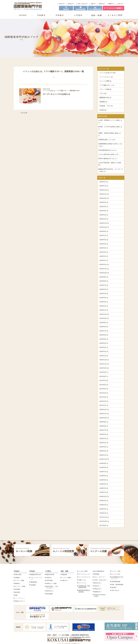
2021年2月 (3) (104, 401)
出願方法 (49, 578)
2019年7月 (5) (104, 472)
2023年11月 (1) (104, 269)
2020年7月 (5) (104, 430)
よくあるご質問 (83, 571)
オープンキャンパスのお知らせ (56, 94)
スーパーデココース (84, 577)
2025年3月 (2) (104, 215)
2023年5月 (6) (104, 294)
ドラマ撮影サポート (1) (107, 85)
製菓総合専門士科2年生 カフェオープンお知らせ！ (111, 170)
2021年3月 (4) (104, 397)
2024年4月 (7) (104, 248)
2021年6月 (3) (104, 385)
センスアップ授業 (20, 586)
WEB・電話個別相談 (117, 585)
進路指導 (64, 575)
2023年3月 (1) (104, 302)
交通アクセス (82, 580)
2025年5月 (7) (104, 207)
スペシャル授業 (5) (105, 81)
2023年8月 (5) (104, 281)
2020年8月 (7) (104, 426)
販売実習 (17, 592)
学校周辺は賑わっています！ (107, 140)
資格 (16, 595)
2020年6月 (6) (104, 434)
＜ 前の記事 (23, 113)
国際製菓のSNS (72, 71)
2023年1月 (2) (104, 310)
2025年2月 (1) (104, 219)
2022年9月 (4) (104, 323)
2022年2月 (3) (104, 352)
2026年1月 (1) (104, 186)
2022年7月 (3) (104, 331)
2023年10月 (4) (104, 273)
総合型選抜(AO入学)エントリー (117, 578)
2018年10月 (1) (104, 497)
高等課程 (33, 585)
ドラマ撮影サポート (53, 71)
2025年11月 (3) (104, 194)
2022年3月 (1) (104, 347)
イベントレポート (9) (106, 77)
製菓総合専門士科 (36, 575)
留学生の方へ (71, 4)
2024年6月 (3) (104, 240)
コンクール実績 (106, 550)
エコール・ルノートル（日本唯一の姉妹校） (34, 627)
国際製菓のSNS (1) (105, 98)
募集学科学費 (50, 575)
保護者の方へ (112, 4)
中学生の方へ (62, 4)
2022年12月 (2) (104, 314)
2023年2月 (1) (104, 306)
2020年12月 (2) (104, 410)
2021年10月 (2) (104, 368)
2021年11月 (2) (104, 364)
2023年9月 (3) (104, 277)
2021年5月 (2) (104, 389)
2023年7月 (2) (104, 285)
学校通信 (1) (103, 102)
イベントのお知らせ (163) (107, 73)
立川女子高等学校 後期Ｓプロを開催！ (110, 164)
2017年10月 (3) (104, 521)
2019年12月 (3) (104, 459)
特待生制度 (49, 580)
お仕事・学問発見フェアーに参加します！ (110, 121)
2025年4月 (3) (104, 211)
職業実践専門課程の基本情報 (84, 591)
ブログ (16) (103, 94)
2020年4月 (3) (104, 443)
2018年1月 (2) (104, 513)
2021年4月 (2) (104, 393)
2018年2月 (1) (104, 509)
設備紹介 (17, 578)
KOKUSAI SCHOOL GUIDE (100, 596)
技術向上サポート (20, 601)
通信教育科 (34, 582)
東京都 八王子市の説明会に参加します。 (110, 128)
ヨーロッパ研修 (32, 550)
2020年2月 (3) (104, 451)
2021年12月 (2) (104, 360)
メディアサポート (20, 598)
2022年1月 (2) (104, 356)
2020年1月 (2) (104, 455)
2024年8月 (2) (104, 231)
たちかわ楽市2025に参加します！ (109, 154)
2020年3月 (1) (104, 447)
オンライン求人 (116, 574)
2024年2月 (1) (104, 256)
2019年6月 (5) (104, 476)
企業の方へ (94, 4)
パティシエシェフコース (36, 578)
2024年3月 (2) (104, 252)
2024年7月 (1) (104, 236)
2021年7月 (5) (104, 381)
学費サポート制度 (51, 583)
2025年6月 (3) (104, 202)
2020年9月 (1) (104, 422)
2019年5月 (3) (104, 480)
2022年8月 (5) (104, 327)
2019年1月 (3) (104, 492)
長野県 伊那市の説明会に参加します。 (110, 134)
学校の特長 (18, 575)
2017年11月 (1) (104, 517)
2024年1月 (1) (104, 260)
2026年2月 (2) (104, 182)
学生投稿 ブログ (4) (106, 106)
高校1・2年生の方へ (100, 577)
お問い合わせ (115, 590)
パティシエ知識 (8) (105, 89)
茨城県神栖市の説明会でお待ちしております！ (110, 145)
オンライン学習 (116, 571)
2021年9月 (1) (104, 372)
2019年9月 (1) (104, 463)
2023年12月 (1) (104, 265)
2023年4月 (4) (104, 298)
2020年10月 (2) (104, 418)
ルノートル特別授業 (69, 550)
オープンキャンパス (84, 574)
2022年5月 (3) (104, 339)
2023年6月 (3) (104, 289)
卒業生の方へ (102, 4)
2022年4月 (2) (104, 343)
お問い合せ (120, 4)
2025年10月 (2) (104, 198)
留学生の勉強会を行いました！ (108, 159)
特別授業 (17, 589)
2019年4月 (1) (104, 484)
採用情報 (97, 574)
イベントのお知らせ (33, 71)
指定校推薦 (49, 594)
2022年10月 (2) (104, 318)
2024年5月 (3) (104, 244)
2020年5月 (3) (104, 439)
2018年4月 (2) (104, 501)
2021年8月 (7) (104, 376)
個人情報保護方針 (99, 571)
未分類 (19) (103, 110)
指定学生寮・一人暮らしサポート (52, 587)
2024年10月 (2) (104, 227)
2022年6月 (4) (104, 335)
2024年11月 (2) (104, 223)
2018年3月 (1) (104, 505)
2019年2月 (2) (104, 488)
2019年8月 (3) (104, 467)
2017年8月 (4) (104, 526)
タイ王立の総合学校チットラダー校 (57, 627)
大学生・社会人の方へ (83, 4)
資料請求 (114, 587)
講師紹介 (17, 583)
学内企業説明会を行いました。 (108, 150)
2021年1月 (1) (104, 405)
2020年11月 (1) (104, 414)
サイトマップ (82, 583)
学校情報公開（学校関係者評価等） (84, 587)
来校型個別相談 (116, 582)
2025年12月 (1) (104, 190)
